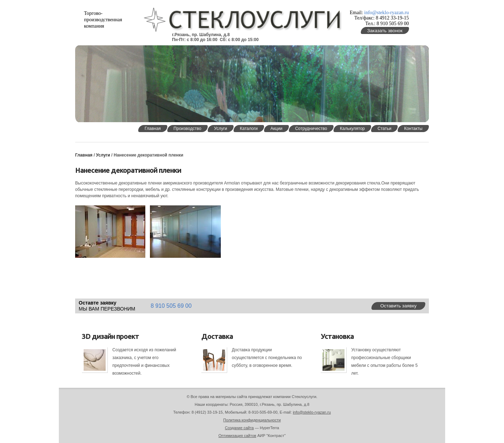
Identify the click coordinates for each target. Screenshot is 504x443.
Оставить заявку (398, 306)
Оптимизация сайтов (237, 436)
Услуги (104, 155)
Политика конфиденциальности (252, 420)
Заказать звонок (385, 31)
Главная (84, 155)
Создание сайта (239, 428)
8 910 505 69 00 (171, 306)
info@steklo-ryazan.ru (387, 13)
